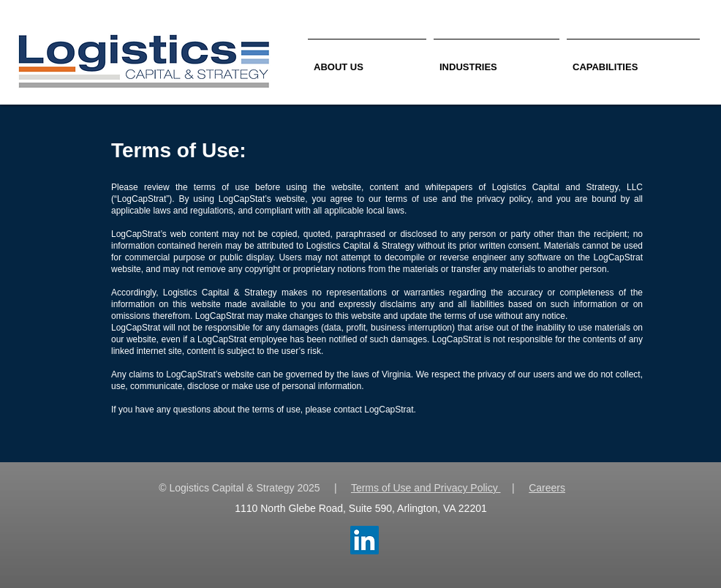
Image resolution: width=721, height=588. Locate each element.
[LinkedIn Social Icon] (365, 540)
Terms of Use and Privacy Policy (426, 488)
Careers (547, 488)
